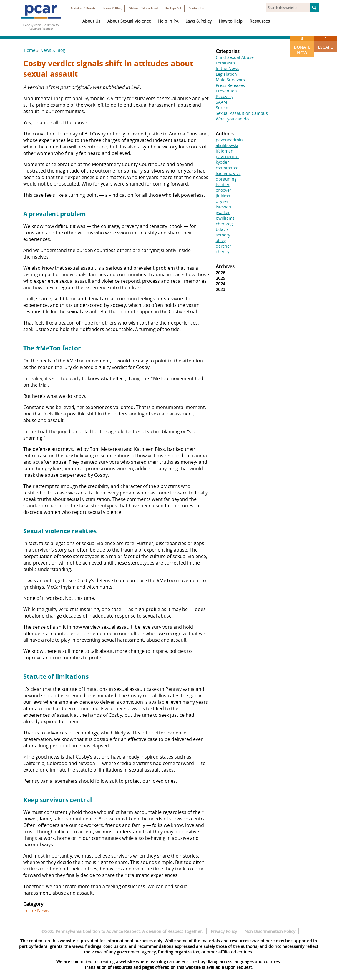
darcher (224, 246)
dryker (222, 201)
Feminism (225, 63)
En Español (173, 8)
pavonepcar (227, 157)
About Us (91, 21)
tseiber (223, 184)
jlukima (223, 196)
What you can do (232, 119)
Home (30, 50)
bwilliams (225, 218)
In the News (36, 911)
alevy (221, 240)
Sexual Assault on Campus (242, 113)
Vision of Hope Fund (143, 8)
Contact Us (196, 8)
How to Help (231, 21)
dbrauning (226, 179)
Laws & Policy (199, 21)
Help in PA (168, 21)
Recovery (225, 96)
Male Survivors (230, 80)
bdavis (222, 229)
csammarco (227, 168)
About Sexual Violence (129, 21)
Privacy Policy (224, 931)
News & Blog (112, 8)
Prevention (226, 91)
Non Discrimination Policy (270, 931)
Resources (260, 21)
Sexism (223, 108)
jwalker (223, 212)
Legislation (226, 74)
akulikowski (227, 145)
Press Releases (230, 85)
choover (224, 190)
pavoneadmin (229, 140)
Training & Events (83, 8)
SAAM (221, 102)
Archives (225, 266)
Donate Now (302, 45)
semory (223, 235)
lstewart (224, 207)
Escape (325, 43)
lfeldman (225, 151)
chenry (223, 252)
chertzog (224, 224)
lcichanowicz (228, 173)
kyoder (222, 162)
